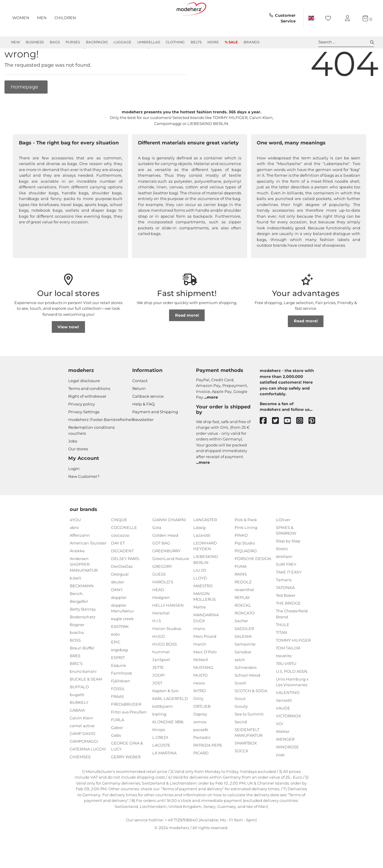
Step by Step (288, 562)
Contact (140, 402)
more (212, 419)
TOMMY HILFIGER (293, 662)
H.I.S (157, 642)
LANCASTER (205, 541)
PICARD (201, 774)
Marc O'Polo (205, 673)
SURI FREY (286, 586)
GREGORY (162, 588)
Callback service (148, 418)
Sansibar (243, 673)
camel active (82, 747)
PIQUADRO (246, 572)
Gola (157, 549)
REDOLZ (243, 603)
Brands (251, 42)
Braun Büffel (82, 669)
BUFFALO (79, 708)
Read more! (187, 337)
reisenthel (244, 611)
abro (74, 549)
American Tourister (88, 565)
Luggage (122, 42)
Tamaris (284, 601)
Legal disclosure (84, 402)
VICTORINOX (288, 737)
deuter (118, 603)
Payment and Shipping (155, 433)
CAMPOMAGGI (84, 763)
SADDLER (244, 650)
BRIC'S (76, 685)
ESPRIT (118, 679)
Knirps (159, 751)
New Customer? (84, 498)
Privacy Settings (84, 433)
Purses (73, 42)
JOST (157, 704)
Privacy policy (82, 425)
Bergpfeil (79, 623)
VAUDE (283, 730)
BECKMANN (82, 607)
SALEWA (243, 658)
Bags (55, 42)
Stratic (282, 570)
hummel (161, 673)
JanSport (161, 681)
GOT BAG (161, 565)
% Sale (231, 42)
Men (42, 18)
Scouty (241, 728)
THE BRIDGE (288, 625)
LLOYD (200, 599)
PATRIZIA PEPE (208, 767)
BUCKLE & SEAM (86, 701)
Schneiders (246, 689)
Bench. (77, 615)
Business (35, 42)
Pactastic (202, 759)
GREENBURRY (166, 572)
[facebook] (266, 442)
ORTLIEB (202, 728)
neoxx (199, 704)
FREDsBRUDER (126, 726)
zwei (280, 776)
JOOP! (158, 697)
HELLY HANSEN (168, 627)
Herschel (161, 634)
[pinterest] (315, 442)
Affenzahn (80, 557)
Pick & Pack (246, 541)
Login (74, 490)
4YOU (75, 541)
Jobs (73, 463)
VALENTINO (288, 714)
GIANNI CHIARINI (169, 541)
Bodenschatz (83, 638)
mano (199, 650)
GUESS (159, 596)
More (213, 42)
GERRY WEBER (126, 778)
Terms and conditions (89, 410)
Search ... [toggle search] (346, 42)
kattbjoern (163, 728)
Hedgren (161, 619)
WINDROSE (287, 768)
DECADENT (122, 572)
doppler (119, 619)
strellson (284, 578)
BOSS (75, 662)
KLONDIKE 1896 (168, 743)
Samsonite (245, 666)
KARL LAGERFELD (170, 720)
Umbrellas (149, 42)
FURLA (118, 741)
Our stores (78, 470)
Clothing (175, 42)
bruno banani (83, 693)
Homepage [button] (25, 108)
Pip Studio (245, 565)
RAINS (241, 596)
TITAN (282, 654)
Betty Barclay (83, 631)
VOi (279, 745)
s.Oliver (283, 541)
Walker (283, 753)
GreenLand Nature (171, 580)
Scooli (240, 704)
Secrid (241, 743)
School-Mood (247, 697)
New (16, 42)
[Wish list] (330, 18)
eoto (115, 656)
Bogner (77, 646)
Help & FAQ (143, 425)
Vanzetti (284, 722)
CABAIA (77, 732)
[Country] (311, 18)
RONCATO (245, 634)
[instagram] (302, 442)
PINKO (241, 557)
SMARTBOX (246, 765)
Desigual (120, 596)
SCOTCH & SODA (251, 712)
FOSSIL (118, 710)
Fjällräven (121, 702)
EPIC (116, 663)
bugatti (77, 716)
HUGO (159, 658)
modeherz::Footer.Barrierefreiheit (101, 441)
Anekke (77, 572)
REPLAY (242, 619)
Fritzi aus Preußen (129, 733)
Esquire (118, 687)
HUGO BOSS (165, 666)
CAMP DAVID (83, 755)
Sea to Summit (249, 736)
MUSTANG (203, 689)
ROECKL (243, 627)
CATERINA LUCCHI (88, 771)
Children (65, 18)
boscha (77, 654)
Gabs (116, 757)
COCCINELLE (124, 549)
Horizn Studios (167, 650)
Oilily (198, 720)
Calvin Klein (81, 739)
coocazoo (120, 557)
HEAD (158, 611)
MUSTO (200, 697)
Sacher (241, 642)
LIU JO (200, 592)
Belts (196, 42)
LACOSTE (161, 767)
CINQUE (119, 541)
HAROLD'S (163, 603)
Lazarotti (202, 557)
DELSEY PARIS (125, 580)
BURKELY (79, 724)
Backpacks (97, 42)
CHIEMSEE (80, 778)
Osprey (200, 736)
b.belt (75, 599)
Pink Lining (246, 549)
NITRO (200, 712)
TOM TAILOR (288, 669)
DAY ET (118, 565)
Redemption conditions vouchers (91, 452)
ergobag (119, 671)
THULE (283, 646)
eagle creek (122, 640)
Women (21, 18)
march (200, 666)
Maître (200, 629)
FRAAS (117, 718)
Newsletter (143, 441)
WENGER (285, 761)
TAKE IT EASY (289, 594)
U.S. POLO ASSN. (292, 693)
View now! (68, 348)
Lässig (199, 549)
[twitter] (278, 442)
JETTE (158, 689)
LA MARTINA (164, 774)
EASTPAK (120, 648)
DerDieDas (122, 588)
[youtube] (290, 442)
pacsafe (201, 751)
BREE (75, 677)
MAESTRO (203, 607)
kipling (159, 736)
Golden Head (165, 557)
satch (240, 681)
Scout (240, 720)
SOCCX (241, 772)
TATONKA (285, 609)
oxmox (200, 743)
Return (139, 410)
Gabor (117, 749)
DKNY (117, 611)
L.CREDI (160, 759)
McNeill (201, 681)
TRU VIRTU (286, 685)
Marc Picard (205, 658)
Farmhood (121, 695)
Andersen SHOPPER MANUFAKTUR (84, 586)
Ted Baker (286, 617)
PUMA (241, 588)
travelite (284, 677)
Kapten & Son (165, 712)
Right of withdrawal (87, 418)
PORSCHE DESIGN (253, 580)
